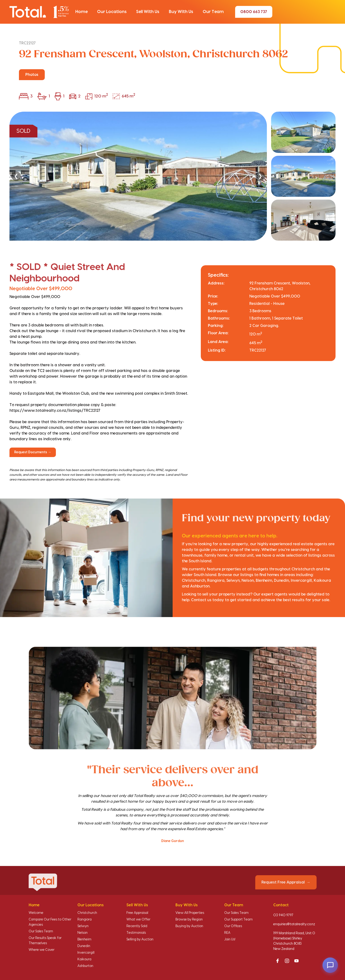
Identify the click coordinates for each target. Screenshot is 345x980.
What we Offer (138, 920)
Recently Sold (137, 926)
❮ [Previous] (16, 176)
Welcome (36, 913)
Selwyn (83, 926)
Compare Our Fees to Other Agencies (50, 922)
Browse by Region (189, 920)
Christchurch (87, 913)
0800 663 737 (254, 12)
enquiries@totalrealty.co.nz (294, 924)
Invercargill (86, 953)
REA (227, 933)
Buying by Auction (189, 926)
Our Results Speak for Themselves (45, 941)
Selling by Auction (140, 939)
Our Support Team (238, 920)
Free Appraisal (137, 913)
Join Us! (230, 939)
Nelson (83, 933)
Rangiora (85, 920)
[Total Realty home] (39, 12)
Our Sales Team (41, 931)
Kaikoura (84, 959)
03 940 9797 (283, 915)
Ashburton (85, 966)
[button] (81, 12)
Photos (32, 75)
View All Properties (190, 913)
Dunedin (84, 946)
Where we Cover (42, 950)
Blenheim (84, 939)
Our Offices (233, 926)
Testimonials (136, 933)
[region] (172, 176)
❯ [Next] (260, 176)
